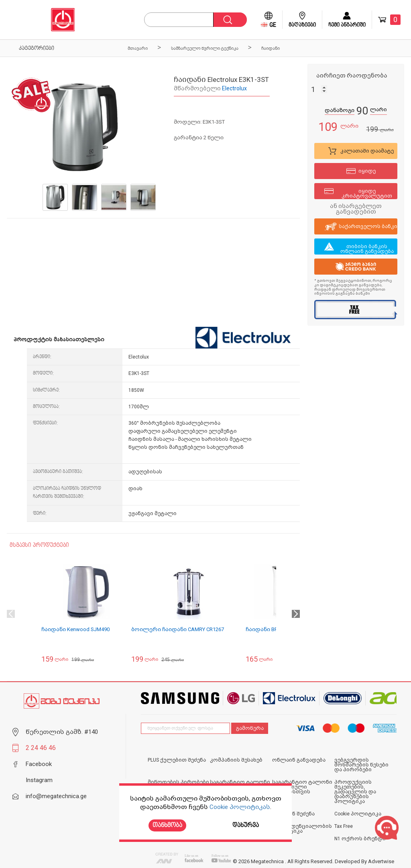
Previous (11, 614)
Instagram (39, 780)
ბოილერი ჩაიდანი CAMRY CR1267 (178, 629)
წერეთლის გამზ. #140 (62, 732)
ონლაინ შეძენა (293, 814)
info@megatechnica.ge (56, 796)
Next (296, 614)
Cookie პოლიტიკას (240, 807)
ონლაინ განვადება (299, 760)
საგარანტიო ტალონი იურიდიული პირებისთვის (302, 787)
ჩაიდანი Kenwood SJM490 (75, 629)
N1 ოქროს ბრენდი (360, 839)
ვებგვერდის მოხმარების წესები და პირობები (361, 765)
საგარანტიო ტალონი (240, 782)
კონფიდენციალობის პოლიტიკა (302, 829)
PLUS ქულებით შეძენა (177, 760)
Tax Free (344, 826)
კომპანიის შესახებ (236, 760)
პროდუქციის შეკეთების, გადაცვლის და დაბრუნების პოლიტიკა (355, 792)
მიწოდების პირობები (178, 782)
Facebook (39, 764)
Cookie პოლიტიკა (358, 814)
